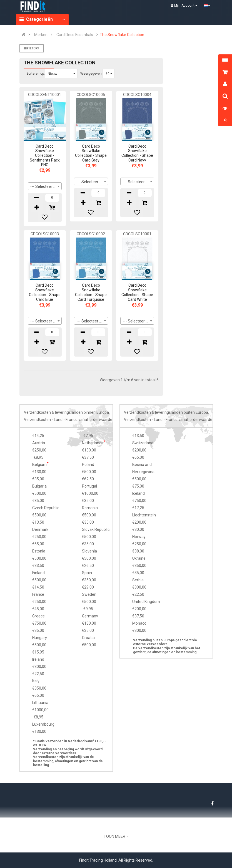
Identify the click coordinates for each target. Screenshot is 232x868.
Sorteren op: (36, 74)
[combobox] (45, 186)
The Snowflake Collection (122, 35)
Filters (32, 48)
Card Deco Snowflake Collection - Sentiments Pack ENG (45, 156)
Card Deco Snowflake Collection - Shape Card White (137, 292)
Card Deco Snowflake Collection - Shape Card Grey (91, 153)
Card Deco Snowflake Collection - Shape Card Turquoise (91, 292)
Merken (41, 35)
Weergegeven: (91, 74)
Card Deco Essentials (75, 35)
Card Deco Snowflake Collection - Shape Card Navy (137, 153)
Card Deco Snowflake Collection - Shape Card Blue (45, 292)
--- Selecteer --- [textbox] (44, 186)
